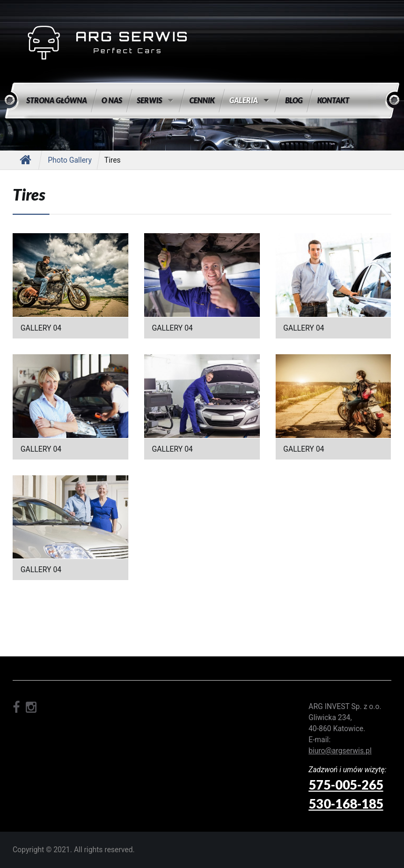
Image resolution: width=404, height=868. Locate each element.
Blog (294, 100)
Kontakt (333, 100)
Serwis (149, 100)
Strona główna (57, 100)
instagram (31, 707)
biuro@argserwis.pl (340, 751)
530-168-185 (346, 804)
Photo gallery (70, 160)
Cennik (202, 100)
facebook (16, 707)
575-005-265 (346, 785)
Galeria (244, 100)
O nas (112, 100)
